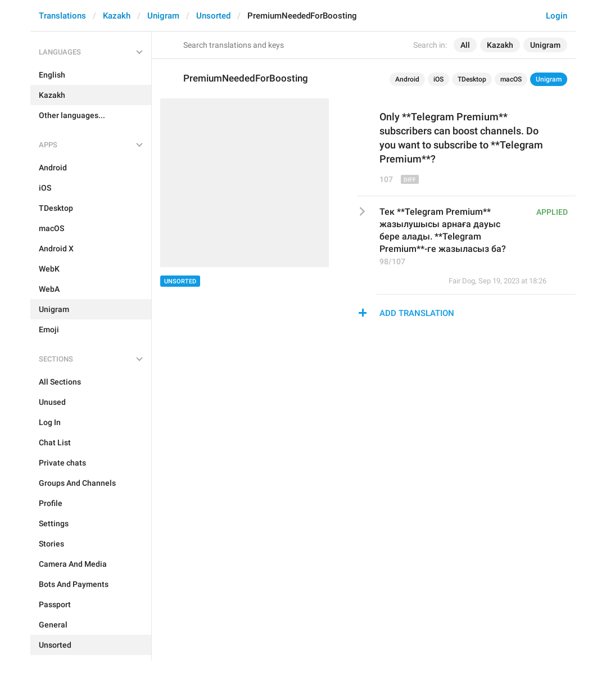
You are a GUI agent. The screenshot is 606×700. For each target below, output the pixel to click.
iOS (438, 79)
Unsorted (213, 16)
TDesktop (472, 79)
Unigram (163, 16)
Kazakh (117, 16)
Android (407, 79)
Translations (62, 16)
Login (557, 16)
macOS (511, 79)
